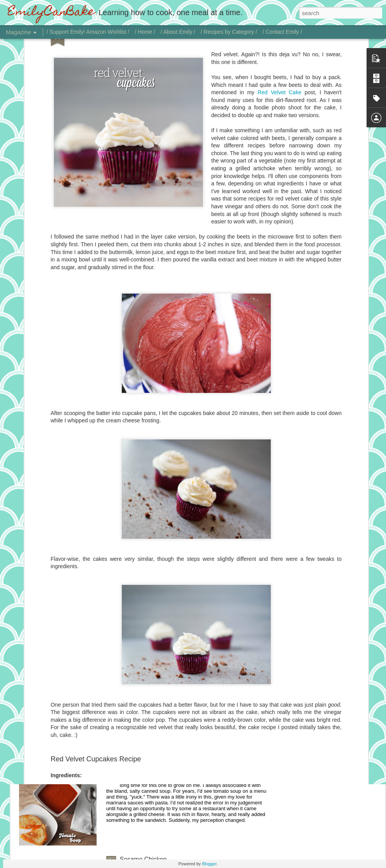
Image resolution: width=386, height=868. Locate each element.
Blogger (209, 864)
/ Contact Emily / (282, 32)
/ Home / (145, 32)
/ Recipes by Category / (229, 32)
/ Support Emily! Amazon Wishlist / (88, 32)
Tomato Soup (138, 771)
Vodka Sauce (138, 595)
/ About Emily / (178, 32)
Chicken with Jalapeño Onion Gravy (169, 683)
